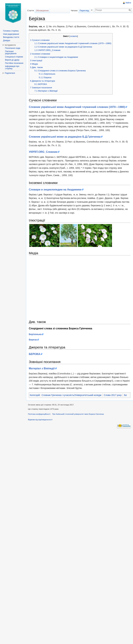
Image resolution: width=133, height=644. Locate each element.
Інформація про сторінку (12, 67)
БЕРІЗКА (35, 354)
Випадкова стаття (11, 37)
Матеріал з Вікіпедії (42, 368)
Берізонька (35, 334)
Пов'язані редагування (11, 53)
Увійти (128, 3)
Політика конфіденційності (39, 414)
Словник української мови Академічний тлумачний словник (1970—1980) (77, 107)
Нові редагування (11, 34)
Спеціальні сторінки (14, 57)
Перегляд (84, 11)
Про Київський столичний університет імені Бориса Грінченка (78, 414)
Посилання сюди (13, 48)
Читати (74, 11)
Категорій (35, 395)
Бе (125, 395)
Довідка (7, 40)
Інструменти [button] (10, 45)
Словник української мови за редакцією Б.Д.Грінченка (65, 137)
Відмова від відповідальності (40, 420)
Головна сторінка (11, 31)
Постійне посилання (14, 63)
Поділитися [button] (10, 73)
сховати (74, 36)
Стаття (30, 11)
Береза (33, 340)
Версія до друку (12, 60)
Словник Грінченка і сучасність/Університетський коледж (71, 395)
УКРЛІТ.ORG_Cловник (43, 152)
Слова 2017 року (113, 395)
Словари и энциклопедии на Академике (55, 189)
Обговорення (42, 11)
